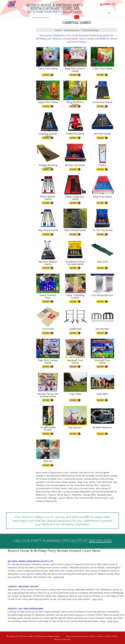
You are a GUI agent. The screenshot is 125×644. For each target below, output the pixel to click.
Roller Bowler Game (48, 198)
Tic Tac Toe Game (102, 230)
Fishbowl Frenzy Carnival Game (75, 263)
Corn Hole (48, 329)
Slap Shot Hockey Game (48, 361)
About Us (108, 636)
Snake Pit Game (75, 134)
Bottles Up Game (75, 165)
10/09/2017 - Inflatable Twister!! (23, 586)
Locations (100, 636)
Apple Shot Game (48, 102)
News (115, 636)
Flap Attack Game (48, 230)
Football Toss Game (102, 361)
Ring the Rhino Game (75, 103)
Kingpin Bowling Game (48, 166)
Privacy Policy (66, 639)
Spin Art (48, 461)
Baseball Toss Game (75, 361)
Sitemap (57, 639)
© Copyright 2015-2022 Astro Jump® (20, 636)
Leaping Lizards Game (48, 135)
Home (58, 30)
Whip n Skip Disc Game (75, 198)
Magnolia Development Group (49, 636)
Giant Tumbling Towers (75, 296)
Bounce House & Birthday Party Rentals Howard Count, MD (55, 7)
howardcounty (72, 30)
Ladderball (75, 329)
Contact (93, 636)
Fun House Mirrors (102, 295)
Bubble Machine (102, 427)
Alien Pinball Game (75, 230)
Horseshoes (102, 329)
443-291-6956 (72, 12)
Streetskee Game (102, 102)
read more (59, 577)
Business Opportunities (80, 636)
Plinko (102, 165)
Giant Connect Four (48, 296)
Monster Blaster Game (48, 263)
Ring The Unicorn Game (75, 70)
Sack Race (102, 394)
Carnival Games (90, 30)
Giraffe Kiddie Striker (48, 429)
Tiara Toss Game (48, 69)
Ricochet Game (102, 134)
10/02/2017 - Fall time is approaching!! (26, 608)
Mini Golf (102, 262)
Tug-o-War (75, 394)
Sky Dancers (75, 427)
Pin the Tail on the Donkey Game (48, 395)
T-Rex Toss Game (102, 69)
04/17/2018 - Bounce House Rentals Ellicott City (31, 561)
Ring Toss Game (102, 197)
